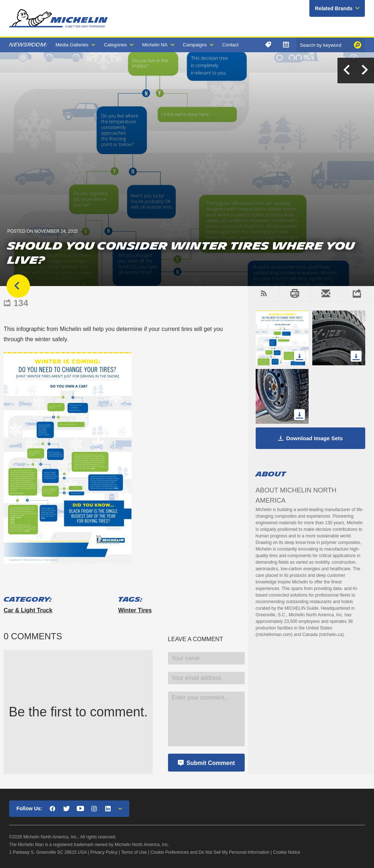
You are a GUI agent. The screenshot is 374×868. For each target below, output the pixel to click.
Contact (230, 45)
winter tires (135, 610)
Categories (115, 45)
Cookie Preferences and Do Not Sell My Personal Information (210, 852)
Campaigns (195, 45)
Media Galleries (72, 45)
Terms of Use (134, 852)
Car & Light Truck (28, 610)
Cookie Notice (287, 852)
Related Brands (334, 8)
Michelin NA (155, 45)
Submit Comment (211, 763)
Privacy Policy (104, 852)
